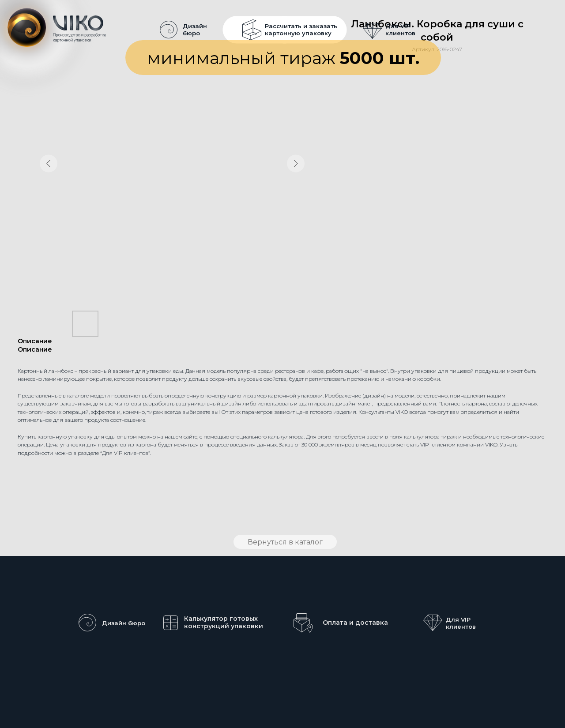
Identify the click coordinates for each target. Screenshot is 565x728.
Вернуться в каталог (285, 542)
